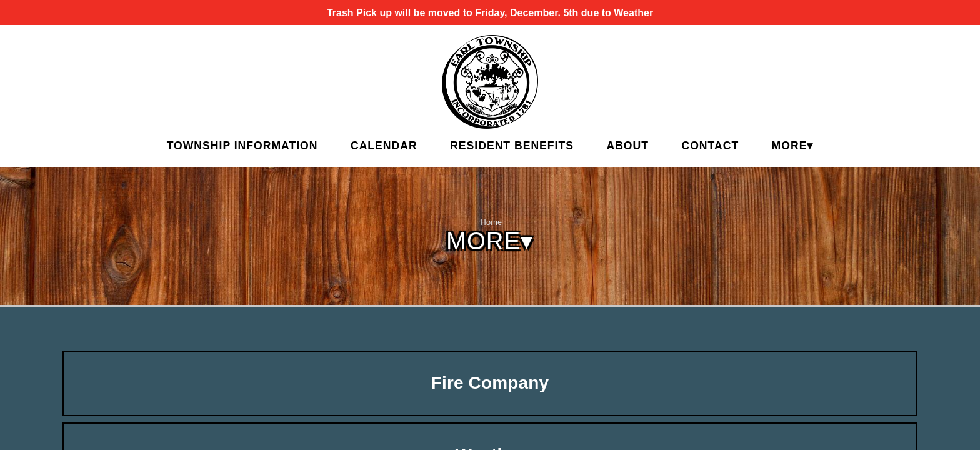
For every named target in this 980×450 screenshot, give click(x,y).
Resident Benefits (512, 146)
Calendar (384, 146)
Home (492, 222)
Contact (710, 146)
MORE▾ (793, 146)
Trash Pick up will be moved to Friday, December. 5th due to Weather (490, 13)
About (627, 146)
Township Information (242, 146)
